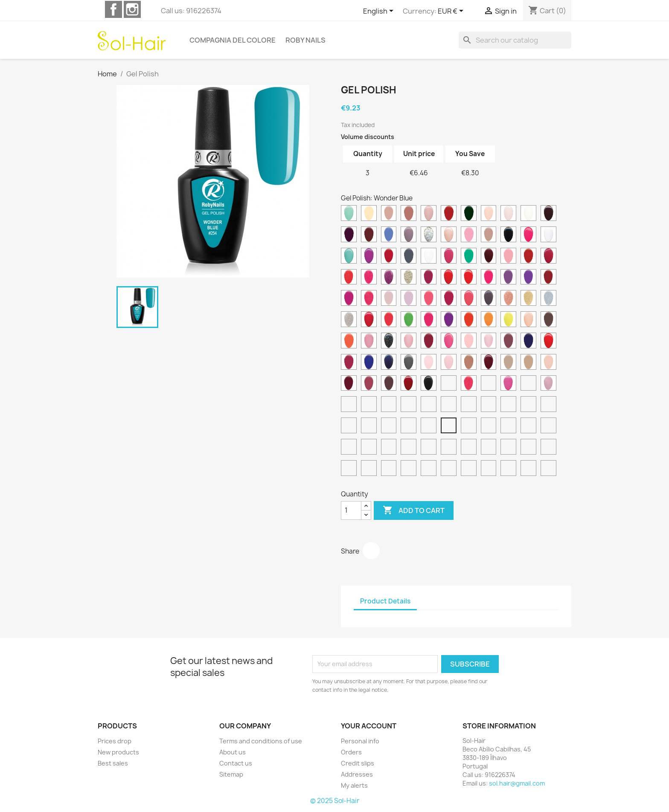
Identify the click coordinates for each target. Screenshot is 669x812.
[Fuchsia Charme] (449, 257)
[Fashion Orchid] (369, 257)
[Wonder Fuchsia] (369, 426)
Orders (351, 752)
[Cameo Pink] (429, 214)
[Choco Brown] (349, 448)
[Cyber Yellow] (548, 405)
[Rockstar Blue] (389, 363)
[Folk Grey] (409, 257)
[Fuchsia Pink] (409, 448)
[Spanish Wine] (349, 384)
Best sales (113, 763)
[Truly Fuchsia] (449, 384)
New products (118, 752)
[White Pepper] (369, 405)
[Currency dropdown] (452, 12)
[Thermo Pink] (429, 469)
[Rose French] (429, 363)
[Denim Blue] (389, 235)
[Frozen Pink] (369, 469)
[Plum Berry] (508, 342)
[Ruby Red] (489, 363)
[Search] (515, 40)
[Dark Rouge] (548, 214)
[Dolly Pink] (469, 235)
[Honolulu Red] (469, 278)
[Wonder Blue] (449, 426)
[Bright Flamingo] (528, 405)
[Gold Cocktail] (409, 278)
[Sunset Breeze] (469, 469)
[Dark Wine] (349, 235)
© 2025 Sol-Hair (335, 801)
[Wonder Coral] (409, 426)
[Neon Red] (469, 320)
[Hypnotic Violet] (528, 278)
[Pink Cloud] (528, 426)
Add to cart (414, 510)
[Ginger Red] (528, 257)
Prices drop (115, 741)
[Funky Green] (469, 257)
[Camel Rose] (409, 214)
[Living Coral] (429, 299)
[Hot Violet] (508, 278)
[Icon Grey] (508, 426)
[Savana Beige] (528, 363)
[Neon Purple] (449, 320)
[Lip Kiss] (528, 448)
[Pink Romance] (469, 342)
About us (233, 752)
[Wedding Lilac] (548, 384)
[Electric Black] (508, 235)
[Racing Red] (548, 342)
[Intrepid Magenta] (349, 299)
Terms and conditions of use (261, 741)
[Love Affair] (449, 299)
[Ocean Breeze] (548, 469)
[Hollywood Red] (449, 278)
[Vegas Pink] (469, 384)
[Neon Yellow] (508, 320)
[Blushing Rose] (389, 214)
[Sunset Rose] (369, 384)
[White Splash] (389, 405)
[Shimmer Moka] (489, 448)
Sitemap (231, 774)
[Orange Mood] (349, 342)
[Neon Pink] (429, 320)
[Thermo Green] (409, 469)
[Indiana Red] (548, 278)
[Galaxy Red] (489, 257)
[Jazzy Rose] (369, 299)
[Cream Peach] (489, 214)
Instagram (132, 9)
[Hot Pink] (489, 278)
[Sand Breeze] (508, 469)
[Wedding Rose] (349, 405)
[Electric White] (548, 235)
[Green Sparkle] (469, 405)
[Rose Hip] (548, 426)
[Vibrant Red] (489, 384)
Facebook (113, 9)
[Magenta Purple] (369, 448)
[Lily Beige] (389, 299)
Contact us (236, 763)
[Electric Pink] (528, 235)
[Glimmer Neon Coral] (349, 278)
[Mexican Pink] (369, 320)
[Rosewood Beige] (469, 363)
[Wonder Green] (469, 426)
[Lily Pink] (409, 299)
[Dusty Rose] (489, 235)
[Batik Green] (489, 426)
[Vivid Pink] (508, 384)
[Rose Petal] (449, 363)
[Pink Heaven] (449, 448)
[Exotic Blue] (349, 257)
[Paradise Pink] (369, 342)
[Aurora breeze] (489, 469)
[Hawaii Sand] (469, 448)
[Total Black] (429, 384)
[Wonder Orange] (389, 426)
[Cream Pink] (508, 214)
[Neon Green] (409, 320)
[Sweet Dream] (508, 405)
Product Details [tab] (385, 601)
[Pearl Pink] (409, 342)
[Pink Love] (449, 342)
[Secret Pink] (548, 363)
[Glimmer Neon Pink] (369, 278)
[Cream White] (528, 214)
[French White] (429, 257)
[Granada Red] (429, 278)
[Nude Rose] (528, 320)
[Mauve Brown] (489, 299)
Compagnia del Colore (233, 40)
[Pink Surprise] (489, 342)
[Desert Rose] (409, 235)
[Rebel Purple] (349, 363)
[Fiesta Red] (389, 257)
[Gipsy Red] (548, 257)
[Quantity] (351, 510)
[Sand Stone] (508, 363)
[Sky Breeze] (528, 469)
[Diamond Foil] (429, 235)
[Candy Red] (449, 214)
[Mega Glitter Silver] (349, 320)
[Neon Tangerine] (489, 320)
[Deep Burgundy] (369, 235)
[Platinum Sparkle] (449, 405)
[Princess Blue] (528, 342)
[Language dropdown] (380, 12)
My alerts (354, 785)
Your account (369, 726)
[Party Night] (389, 342)
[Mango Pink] (469, 299)
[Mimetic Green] (548, 448)
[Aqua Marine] (349, 214)
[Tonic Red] (429, 448)
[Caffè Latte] (389, 469)
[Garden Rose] (508, 257)
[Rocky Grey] (409, 363)
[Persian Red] (429, 342)
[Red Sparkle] (429, 405)
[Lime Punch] (349, 469)
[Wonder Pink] (429, 426)
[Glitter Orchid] (389, 278)
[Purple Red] (508, 448)
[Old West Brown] (548, 320)
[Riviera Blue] (369, 363)
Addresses (357, 774)
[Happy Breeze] (449, 469)
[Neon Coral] (389, 320)
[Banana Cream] (369, 214)
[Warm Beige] (528, 384)
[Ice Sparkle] (489, 405)
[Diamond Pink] (449, 235)
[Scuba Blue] (349, 426)
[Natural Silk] (409, 405)
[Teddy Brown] (389, 384)
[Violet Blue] (389, 448)
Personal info (360, 741)
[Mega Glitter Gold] (528, 299)
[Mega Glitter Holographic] (548, 299)
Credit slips (358, 763)
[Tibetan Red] (409, 384)
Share (371, 551)
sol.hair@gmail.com (517, 783)
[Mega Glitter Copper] (508, 299)
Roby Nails (305, 40)
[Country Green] (469, 214)
